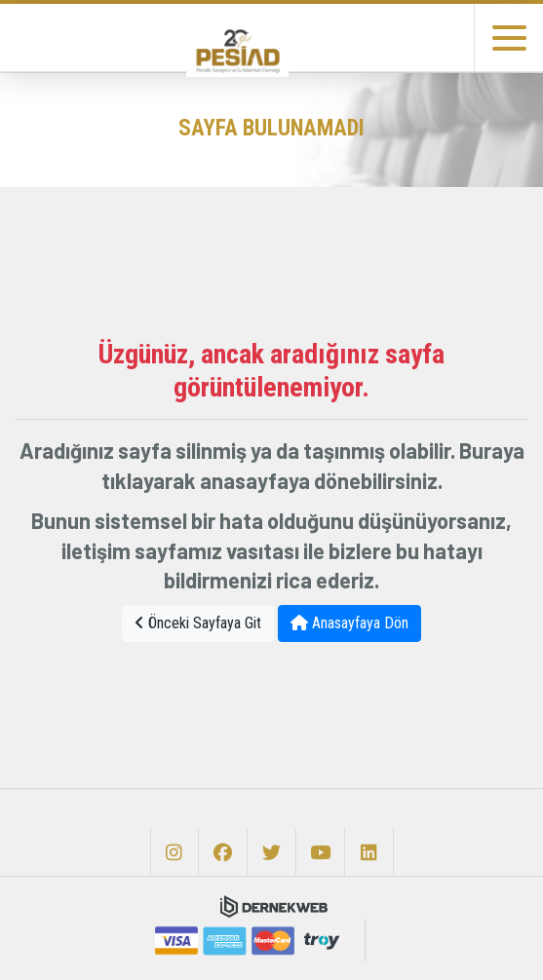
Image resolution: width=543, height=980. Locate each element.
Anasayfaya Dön (349, 623)
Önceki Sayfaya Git (198, 623)
